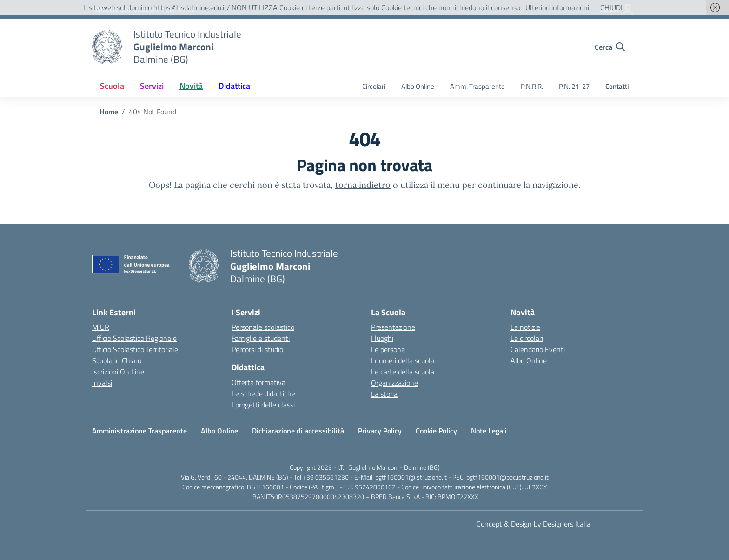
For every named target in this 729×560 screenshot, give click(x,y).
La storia (384, 394)
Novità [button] (191, 86)
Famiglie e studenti (261, 338)
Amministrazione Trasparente (139, 431)
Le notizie (525, 327)
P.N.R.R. (532, 86)
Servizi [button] (152, 86)
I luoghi (382, 338)
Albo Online (418, 86)
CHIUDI (611, 7)
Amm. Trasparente (477, 86)
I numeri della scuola (403, 360)
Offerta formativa (258, 382)
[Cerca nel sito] (610, 47)
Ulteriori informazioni (557, 7)
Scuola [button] (112, 86)
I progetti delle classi (263, 405)
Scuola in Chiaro (117, 360)
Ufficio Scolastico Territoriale (135, 349)
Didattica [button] (234, 86)
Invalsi (102, 383)
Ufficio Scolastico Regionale (134, 338)
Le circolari (527, 338)
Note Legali (489, 431)
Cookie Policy (436, 431)
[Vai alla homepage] (107, 47)
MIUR (101, 327)
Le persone (388, 349)
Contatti (617, 86)
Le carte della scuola (403, 372)
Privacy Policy (380, 431)
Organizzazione (394, 383)
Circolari (374, 86)
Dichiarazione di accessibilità (298, 431)
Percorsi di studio (257, 349)
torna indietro (363, 185)
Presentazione (393, 327)
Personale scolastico (263, 327)
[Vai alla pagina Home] (109, 112)
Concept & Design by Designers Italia (533, 524)
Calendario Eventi (538, 349)
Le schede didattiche (263, 393)
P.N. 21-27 (574, 86)
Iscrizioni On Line (118, 372)
